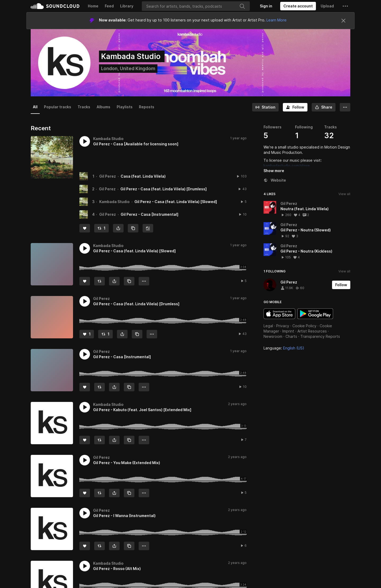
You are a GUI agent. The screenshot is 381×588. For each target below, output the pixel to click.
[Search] (196, 6)
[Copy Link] (133, 228)
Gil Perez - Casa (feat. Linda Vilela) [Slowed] (176, 202)
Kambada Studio (114, 202)
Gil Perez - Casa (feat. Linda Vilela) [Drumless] (164, 189)
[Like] (85, 228)
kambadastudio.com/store (287, 166)
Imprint (288, 331)
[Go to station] (265, 107)
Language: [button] (284, 348)
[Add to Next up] (148, 228)
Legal (268, 326)
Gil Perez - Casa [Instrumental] (149, 214)
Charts (291, 336)
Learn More (276, 20)
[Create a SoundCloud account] (298, 6)
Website (275, 180)
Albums (103, 107)
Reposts (147, 107)
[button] (345, 6)
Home (93, 6)
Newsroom (273, 336)
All (35, 107)
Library (127, 6)
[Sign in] (266, 6)
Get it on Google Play (315, 314)
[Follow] (295, 107)
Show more (274, 171)
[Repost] (101, 228)
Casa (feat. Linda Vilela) (143, 176)
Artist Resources (312, 331)
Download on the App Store (279, 314)
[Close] (343, 21)
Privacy (283, 326)
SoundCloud (55, 6)
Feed (109, 6)
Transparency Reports (320, 336)
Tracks (84, 107)
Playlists (125, 107)
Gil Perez (108, 176)
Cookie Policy (304, 326)
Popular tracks (58, 107)
